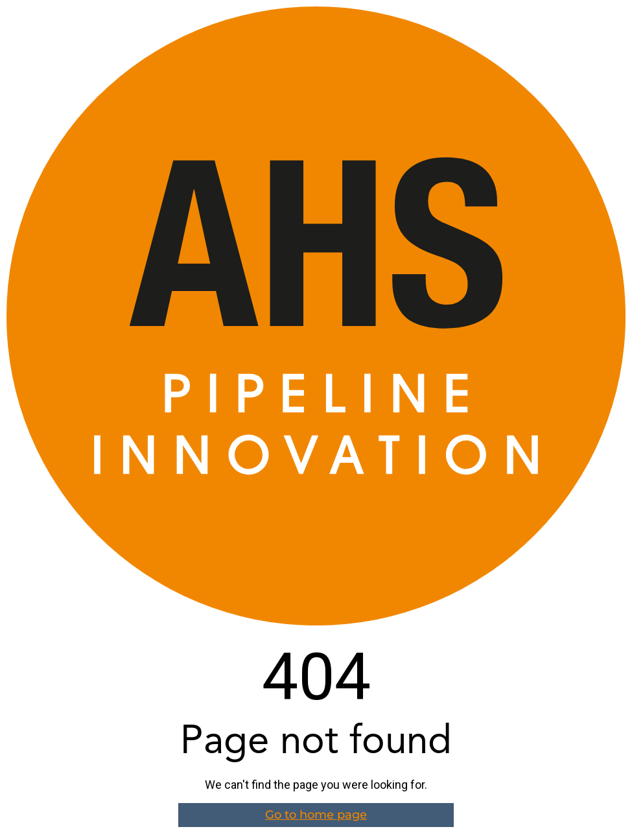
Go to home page (316, 815)
